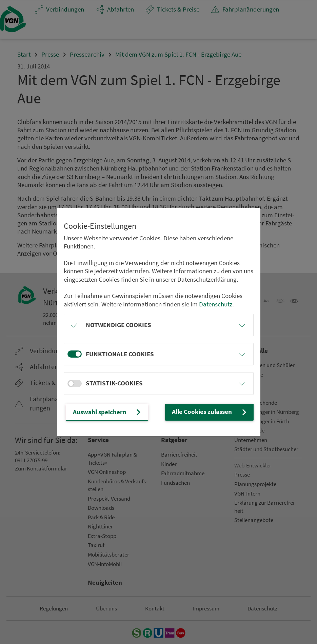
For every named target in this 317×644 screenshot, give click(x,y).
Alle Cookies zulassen (210, 412)
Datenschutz (216, 304)
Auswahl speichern (108, 412)
